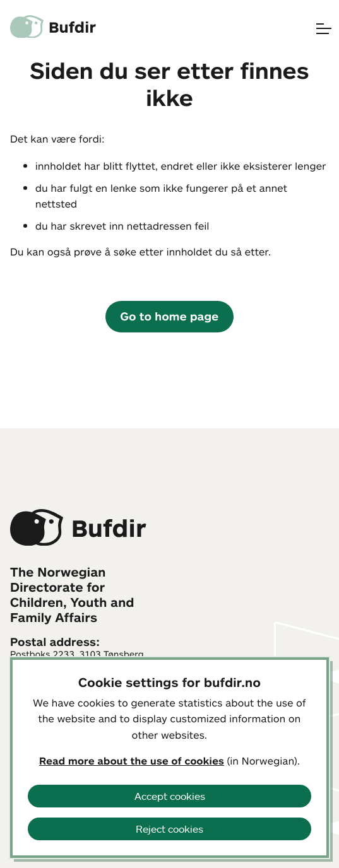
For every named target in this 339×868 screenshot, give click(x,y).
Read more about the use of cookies (132, 761)
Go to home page (170, 316)
